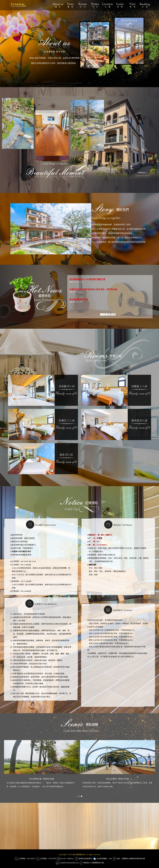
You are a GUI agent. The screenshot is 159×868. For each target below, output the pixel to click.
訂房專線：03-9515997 (48, 859)
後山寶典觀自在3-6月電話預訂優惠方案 (87, 279)
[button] (78, 796)
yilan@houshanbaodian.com (69, 863)
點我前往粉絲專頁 (85, 859)
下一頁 (113, 315)
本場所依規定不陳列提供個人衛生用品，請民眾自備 (93, 289)
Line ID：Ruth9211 (67, 859)
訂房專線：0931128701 (27, 859)
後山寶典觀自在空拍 (79, 299)
